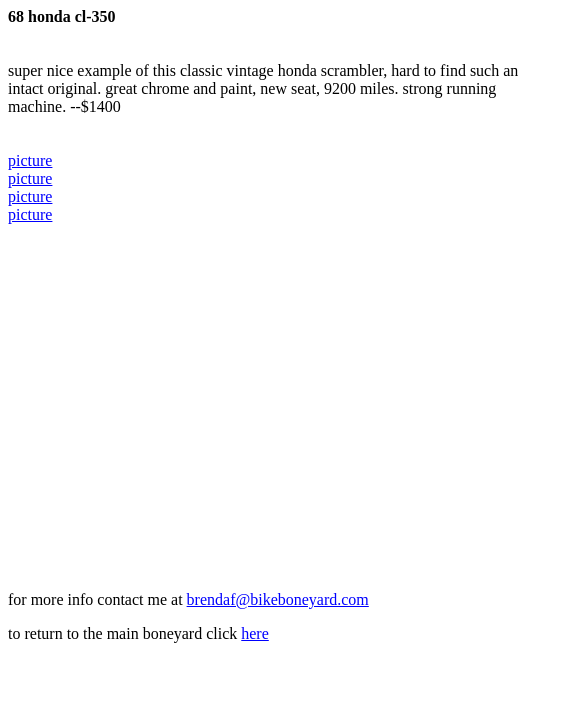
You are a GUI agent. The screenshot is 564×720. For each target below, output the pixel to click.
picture (30, 160)
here (255, 633)
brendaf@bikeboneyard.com (278, 599)
